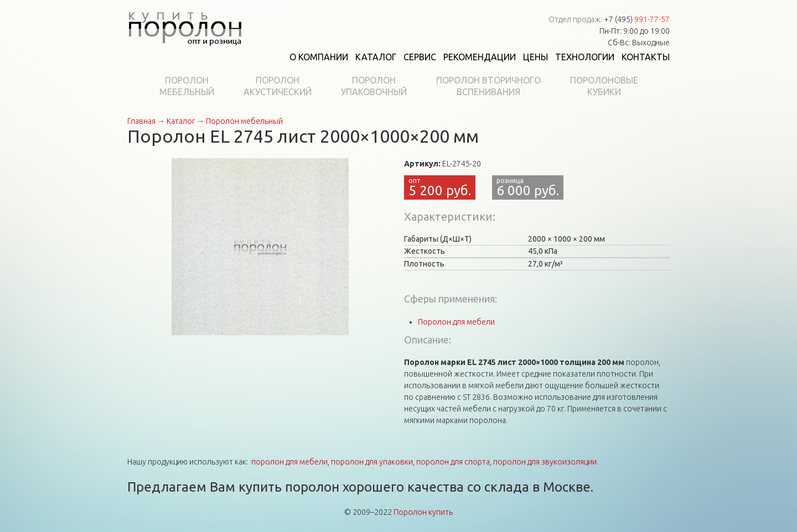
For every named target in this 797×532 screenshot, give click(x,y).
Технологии (585, 57)
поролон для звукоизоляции (545, 462)
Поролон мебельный (244, 121)
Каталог (376, 57)
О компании (319, 57)
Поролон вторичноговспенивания (488, 86)
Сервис (420, 57)
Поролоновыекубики (604, 86)
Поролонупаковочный (374, 86)
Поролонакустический (278, 86)
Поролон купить (423, 512)
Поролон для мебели (456, 322)
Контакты (646, 57)
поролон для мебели (289, 462)
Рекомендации (480, 57)
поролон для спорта (453, 462)
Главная (141, 121)
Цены (535, 57)
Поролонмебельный (187, 86)
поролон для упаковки (372, 462)
